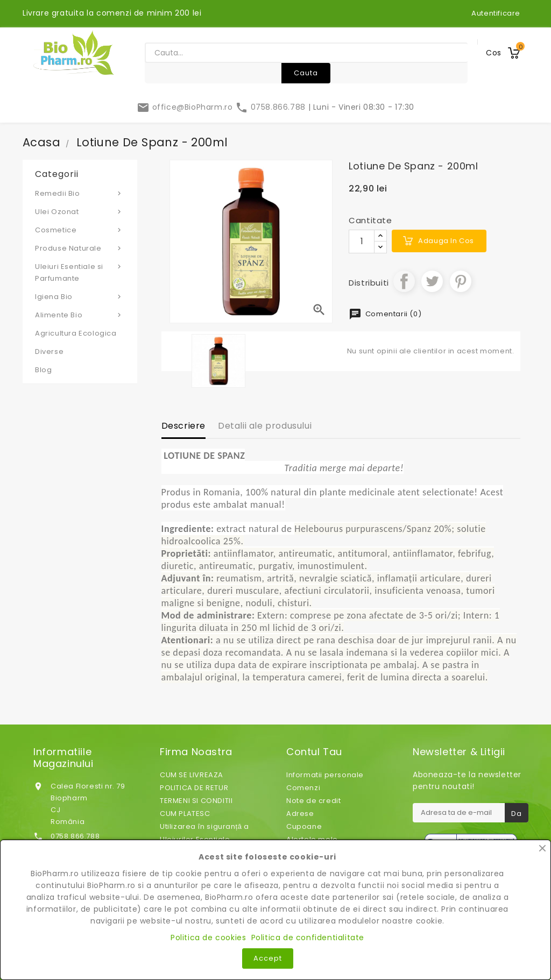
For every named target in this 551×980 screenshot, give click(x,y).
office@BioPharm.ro (186, 107)
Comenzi (303, 788)
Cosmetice (80, 230)
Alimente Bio (80, 315)
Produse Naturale (80, 248)
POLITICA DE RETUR (194, 788)
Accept (268, 958)
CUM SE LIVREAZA (192, 775)
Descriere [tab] (183, 426)
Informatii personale (325, 775)
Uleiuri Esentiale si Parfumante (80, 272)
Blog (43, 370)
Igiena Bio (80, 296)
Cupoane (304, 826)
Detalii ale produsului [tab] (265, 426)
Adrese (300, 814)
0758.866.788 (271, 107)
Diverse (49, 351)
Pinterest (461, 281)
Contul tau (314, 752)
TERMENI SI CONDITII (196, 801)
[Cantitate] (362, 242)
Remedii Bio (80, 193)
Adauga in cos (446, 241)
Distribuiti (404, 281)
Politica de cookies (208, 938)
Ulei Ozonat (80, 211)
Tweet (432, 281)
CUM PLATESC (185, 814)
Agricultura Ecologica (76, 333)
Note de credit (313, 801)
